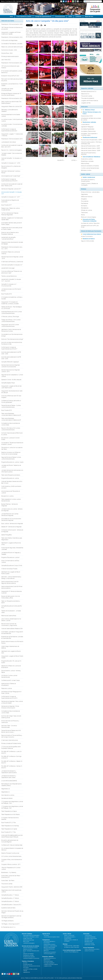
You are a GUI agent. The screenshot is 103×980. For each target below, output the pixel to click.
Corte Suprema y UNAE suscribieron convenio (11, 487)
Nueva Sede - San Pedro (8, 880)
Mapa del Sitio (89, 16)
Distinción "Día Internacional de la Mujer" (12, 339)
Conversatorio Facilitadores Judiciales (12, 44)
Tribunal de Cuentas (7, 884)
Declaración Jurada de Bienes (50, 946)
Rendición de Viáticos (89, 239)
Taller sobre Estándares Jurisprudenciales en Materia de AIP (11, 414)
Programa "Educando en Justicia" (10, 557)
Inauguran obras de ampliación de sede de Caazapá (12, 243)
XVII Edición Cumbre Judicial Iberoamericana (9, 676)
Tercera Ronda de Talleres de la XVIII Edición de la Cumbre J (11, 731)
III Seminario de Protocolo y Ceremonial (12, 262)
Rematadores (85, 208)
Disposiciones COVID (87, 116)
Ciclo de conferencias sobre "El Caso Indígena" (11, 396)
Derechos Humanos (28, 949)
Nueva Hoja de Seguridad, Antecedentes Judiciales (12, 548)
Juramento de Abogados (29, 943)
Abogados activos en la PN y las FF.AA (90, 226)
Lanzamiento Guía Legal (8, 268)
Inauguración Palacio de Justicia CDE (12, 106)
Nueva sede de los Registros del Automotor (10, 201)
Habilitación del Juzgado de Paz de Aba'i (11, 652)
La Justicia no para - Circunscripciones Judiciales (12, 125)
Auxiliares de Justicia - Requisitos (90, 223)
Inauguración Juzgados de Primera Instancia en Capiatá (11, 33)
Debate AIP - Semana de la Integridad (11, 527)
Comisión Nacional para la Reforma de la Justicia (12, 434)
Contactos (78, 16)
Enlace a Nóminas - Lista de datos (90, 192)
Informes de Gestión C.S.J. (50, 954)
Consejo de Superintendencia (43, 16)
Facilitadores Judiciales (28, 955)
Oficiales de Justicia (86, 210)
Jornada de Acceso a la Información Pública (11, 290)
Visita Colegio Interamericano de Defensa (10, 647)
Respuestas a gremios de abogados (31, 935)
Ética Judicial (26, 942)
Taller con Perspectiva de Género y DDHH (11, 602)
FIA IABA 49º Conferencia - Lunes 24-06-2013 (11, 752)
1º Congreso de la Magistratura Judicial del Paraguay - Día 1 (12, 807)
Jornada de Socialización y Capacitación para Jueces (9, 777)
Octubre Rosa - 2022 (7, 53)
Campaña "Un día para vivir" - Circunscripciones (9, 285)
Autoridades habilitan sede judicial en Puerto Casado (12, 224)
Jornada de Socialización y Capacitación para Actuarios (9, 772)
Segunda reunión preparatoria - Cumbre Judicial (12, 375)
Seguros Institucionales (87, 241)
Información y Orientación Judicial (31, 937)
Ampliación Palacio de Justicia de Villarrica (11, 253)
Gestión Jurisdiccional (89, 177)
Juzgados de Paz (86, 103)
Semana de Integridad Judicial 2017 (11, 189)
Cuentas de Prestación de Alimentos (31, 958)
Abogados (84, 199)
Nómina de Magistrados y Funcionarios (49, 942)
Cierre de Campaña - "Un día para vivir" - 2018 (12, 159)
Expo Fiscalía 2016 (7, 294)
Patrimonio (46, 951)
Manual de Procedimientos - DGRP (90, 146)
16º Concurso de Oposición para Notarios (10, 67)
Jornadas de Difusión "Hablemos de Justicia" (11, 466)
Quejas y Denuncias (28, 938)
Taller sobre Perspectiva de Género (11, 475)
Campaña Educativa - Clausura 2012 (11, 905)
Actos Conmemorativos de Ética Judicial (10, 561)
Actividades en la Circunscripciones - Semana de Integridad (11, 519)
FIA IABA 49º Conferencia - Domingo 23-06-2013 (11, 757)
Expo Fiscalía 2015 (7, 410)
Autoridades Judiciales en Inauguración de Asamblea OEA (12, 633)
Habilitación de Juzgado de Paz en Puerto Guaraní (11, 573)
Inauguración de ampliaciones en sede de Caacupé (12, 392)
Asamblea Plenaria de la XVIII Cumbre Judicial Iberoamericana (12, 312)
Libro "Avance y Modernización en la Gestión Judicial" (11, 620)
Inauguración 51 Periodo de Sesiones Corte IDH (12, 592)
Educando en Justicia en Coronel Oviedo (10, 439)
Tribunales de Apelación (88, 98)
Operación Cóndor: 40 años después (11, 380)
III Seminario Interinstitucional (10, 740)
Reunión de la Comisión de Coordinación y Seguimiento (9, 624)
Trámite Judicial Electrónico (9, 276)
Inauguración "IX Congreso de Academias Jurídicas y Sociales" (10, 303)
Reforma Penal (85, 163)
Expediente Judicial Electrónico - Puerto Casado (12, 85)
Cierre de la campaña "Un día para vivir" (12, 265)
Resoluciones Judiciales (89, 122)
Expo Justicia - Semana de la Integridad (12, 523)
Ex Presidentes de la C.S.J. (9, 927)
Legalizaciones (26, 972)
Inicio (81, 1)
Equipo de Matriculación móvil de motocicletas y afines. (11, 597)
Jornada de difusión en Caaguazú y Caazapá (11, 553)
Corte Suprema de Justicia (24, 16)
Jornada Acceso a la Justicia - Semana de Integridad (12, 510)
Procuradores (85, 201)
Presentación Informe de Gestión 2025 (12, 24)
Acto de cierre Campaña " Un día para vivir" (11, 193)
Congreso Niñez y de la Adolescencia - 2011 (12, 860)
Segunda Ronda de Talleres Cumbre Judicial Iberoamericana (11, 458)
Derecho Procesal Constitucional (10, 853)
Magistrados (84, 194)
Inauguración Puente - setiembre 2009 (12, 887)
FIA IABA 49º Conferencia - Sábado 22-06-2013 (12, 762)
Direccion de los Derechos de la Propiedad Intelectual (10, 233)
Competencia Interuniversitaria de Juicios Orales (11, 424)
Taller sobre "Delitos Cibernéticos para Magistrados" (12, 539)
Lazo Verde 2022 (6, 60)
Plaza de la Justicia (7, 688)
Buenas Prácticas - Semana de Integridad (9, 505)
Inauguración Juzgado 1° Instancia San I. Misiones (12, 135)
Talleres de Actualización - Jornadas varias (11, 612)
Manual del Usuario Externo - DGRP (91, 150)
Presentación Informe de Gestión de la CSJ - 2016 (12, 248)
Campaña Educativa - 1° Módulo (10, 895)
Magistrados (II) (6, 789)
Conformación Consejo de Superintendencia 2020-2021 (9, 130)
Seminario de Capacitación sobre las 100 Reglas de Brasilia (11, 917)
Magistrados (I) (5, 792)
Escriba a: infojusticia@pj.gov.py (71, 952)
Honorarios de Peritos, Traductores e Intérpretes (90, 220)
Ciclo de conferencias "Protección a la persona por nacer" (12, 272)
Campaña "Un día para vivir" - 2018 (11, 163)
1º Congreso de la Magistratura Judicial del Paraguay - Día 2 (12, 802)
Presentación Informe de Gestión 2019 (12, 139)
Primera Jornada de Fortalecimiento (11, 743)
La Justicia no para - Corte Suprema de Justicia (12, 120)
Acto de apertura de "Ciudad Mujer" (11, 176)
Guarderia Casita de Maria (8, 908)
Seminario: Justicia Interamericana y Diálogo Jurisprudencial (11, 578)
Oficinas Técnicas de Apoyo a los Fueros (92, 113)
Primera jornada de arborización (10, 56)
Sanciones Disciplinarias (29, 940)
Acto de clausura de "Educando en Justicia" (11, 492)
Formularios (26, 968)
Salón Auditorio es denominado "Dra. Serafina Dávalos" (11, 102)
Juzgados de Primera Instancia (90, 100)
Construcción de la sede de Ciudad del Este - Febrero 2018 (12, 185)
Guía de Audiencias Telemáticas (91, 157)
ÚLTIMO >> (74, 160)
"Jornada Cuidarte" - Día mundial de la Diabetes (12, 154)
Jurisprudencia (85, 124)
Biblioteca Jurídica (86, 170)
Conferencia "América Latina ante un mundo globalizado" (11, 401)
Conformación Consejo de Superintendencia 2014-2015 (9, 697)
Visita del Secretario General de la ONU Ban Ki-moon (12, 482)
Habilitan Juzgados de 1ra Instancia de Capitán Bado (12, 219)
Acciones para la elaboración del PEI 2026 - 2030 (11, 353)
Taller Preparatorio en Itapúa (9, 811)
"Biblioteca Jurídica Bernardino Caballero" (10, 110)
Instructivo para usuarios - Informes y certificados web (91, 143)
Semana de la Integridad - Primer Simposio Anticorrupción (10, 707)
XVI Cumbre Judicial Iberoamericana (11, 856)
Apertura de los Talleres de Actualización (9, 684)
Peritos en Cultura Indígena (88, 217)
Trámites (25, 971)
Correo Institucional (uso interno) (92, 234)
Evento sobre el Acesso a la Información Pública (12, 642)
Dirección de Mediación (28, 954)
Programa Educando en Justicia (10, 478)
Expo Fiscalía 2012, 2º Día (8, 822)
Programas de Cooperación (50, 952)
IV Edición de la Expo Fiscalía (9, 569)
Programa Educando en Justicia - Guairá (12, 462)
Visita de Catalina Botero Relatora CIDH (12, 628)
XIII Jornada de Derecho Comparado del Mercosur (12, 849)
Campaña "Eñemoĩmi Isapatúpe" (10, 362)
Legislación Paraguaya (87, 127)
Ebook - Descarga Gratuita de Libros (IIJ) (31, 951)
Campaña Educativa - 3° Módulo (10, 901)
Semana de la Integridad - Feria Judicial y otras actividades (12, 702)
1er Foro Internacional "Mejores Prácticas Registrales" (10, 214)
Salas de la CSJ (85, 94)
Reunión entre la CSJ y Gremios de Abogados (11, 167)
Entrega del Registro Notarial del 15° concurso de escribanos (11, 94)
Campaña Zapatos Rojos (8, 383)
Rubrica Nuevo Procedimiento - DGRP (91, 140)
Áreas (70, 16)
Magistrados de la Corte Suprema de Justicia (11, 891)
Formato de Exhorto (28, 964)
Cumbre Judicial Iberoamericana (90, 168)
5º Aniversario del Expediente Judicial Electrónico (12, 72)
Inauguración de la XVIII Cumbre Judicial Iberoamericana (10, 325)
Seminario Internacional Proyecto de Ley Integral (12, 912)
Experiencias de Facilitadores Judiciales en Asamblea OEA (12, 637)
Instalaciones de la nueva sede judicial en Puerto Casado (12, 228)
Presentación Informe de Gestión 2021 (12, 63)
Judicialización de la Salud (9, 142)
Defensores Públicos (87, 197)
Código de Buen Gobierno (49, 944)
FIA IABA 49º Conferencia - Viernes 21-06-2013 (12, 767)
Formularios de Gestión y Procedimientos (88, 180)
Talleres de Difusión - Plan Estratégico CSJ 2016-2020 (12, 308)
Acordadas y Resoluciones (88, 131)
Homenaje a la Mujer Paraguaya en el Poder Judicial (11, 692)
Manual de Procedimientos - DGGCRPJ (89, 154)
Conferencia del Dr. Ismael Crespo (11, 680)
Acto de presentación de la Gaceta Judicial (11, 115)
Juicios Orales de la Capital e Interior (52, 937)
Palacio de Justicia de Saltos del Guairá (12, 47)
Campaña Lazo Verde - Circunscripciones (7, 89)
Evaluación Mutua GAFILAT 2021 (10, 76)
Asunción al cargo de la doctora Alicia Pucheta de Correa (12, 343)
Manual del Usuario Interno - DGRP (90, 148)
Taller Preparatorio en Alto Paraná (10, 814)
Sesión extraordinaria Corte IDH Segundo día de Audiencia (10, 582)
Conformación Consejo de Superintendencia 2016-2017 (9, 348)
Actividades (46, 935)
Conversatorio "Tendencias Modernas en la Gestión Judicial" (12, 443)
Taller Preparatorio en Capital (9, 829)
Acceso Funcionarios (87, 236)
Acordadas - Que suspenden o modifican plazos (89, 134)
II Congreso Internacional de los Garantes (10, 818)
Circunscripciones (60, 16)
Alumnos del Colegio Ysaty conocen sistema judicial (11, 717)
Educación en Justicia (7, 496)
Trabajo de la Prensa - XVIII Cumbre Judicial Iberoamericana (11, 320)
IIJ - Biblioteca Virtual (89, 110)
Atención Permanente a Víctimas (30, 948)
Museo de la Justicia (87, 159)
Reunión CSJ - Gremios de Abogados (12, 150)
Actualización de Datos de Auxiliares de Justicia (91, 119)
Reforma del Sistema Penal (9, 616)
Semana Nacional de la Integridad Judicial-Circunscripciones (11, 366)
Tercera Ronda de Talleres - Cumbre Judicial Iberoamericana (11, 406)
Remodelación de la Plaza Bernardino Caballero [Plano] (11, 785)
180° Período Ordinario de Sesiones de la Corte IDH (12, 28)
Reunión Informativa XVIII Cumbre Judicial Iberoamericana (11, 429)
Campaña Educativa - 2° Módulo (10, 898)
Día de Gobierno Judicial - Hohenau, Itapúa (11, 671)
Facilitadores (85, 203)
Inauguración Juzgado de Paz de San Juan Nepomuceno (11, 387)
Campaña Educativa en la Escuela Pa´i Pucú (12, 607)
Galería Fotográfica (6, 535)
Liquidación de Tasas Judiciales (30, 969)
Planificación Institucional (90, 137)
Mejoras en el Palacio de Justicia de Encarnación (11, 667)
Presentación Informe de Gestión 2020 (12, 98)
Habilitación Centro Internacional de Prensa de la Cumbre (11, 330)
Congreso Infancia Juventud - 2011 (11, 864)
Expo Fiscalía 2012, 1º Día (8, 832)
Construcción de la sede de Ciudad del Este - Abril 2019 (12, 146)
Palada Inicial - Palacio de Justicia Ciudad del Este (10, 209)
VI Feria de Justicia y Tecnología (10, 316)
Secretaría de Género (7, 798)
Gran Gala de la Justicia (8, 795)
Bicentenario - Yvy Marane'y (9, 872)
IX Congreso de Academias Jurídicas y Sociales (12, 298)
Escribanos (84, 206)
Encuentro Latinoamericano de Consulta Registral (10, 841)
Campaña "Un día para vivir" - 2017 (11, 197)
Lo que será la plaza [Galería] (9, 781)
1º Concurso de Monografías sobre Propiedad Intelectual (11, 747)
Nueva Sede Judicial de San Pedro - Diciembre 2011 (11, 876)
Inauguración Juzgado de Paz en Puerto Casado (12, 657)
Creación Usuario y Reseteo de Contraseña (89, 184)
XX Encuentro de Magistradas (9, 40)
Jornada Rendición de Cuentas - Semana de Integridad (10, 515)
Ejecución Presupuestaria (49, 947)
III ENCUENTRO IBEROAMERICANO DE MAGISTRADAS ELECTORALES (12, 836)
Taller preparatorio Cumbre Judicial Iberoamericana (11, 500)
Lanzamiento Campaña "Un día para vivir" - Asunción (11, 280)
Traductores (84, 212)
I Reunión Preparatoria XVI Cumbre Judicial (11, 868)
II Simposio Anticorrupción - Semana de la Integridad (12, 531)
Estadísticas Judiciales (87, 161)
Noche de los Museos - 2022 (9, 50)
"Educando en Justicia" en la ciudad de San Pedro (12, 448)
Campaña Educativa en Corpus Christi (12, 565)
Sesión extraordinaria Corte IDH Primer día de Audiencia (12, 587)
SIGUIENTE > (61, 160)
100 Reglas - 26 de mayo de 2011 (11, 924)
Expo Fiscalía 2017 (7, 205)
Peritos (83, 215)
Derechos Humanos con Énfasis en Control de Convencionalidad (11, 453)
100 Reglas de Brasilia (7, 921)
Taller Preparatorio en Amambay (10, 826)
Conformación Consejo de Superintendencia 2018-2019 (9, 180)
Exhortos (25, 963)
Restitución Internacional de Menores (32, 966)
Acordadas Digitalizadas (88, 129)
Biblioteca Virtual (88, 942)
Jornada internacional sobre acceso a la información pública (12, 471)
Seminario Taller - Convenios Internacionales (9, 726)
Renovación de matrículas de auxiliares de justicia (12, 80)
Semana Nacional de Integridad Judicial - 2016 (12, 258)
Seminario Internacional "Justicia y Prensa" (11, 172)
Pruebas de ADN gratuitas (29, 957)
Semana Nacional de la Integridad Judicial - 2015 (11, 371)
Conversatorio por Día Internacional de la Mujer (12, 335)
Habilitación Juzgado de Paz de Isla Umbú (11, 544)
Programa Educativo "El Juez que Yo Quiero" (11, 662)
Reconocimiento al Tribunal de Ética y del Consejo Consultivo (12, 736)
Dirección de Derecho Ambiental (90, 166)
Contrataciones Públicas (49, 949)
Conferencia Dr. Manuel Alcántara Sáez (12, 845)
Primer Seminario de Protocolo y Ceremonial (10, 722)
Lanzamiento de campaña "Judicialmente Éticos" (8, 238)
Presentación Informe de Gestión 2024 (12, 37)
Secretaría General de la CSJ (89, 91)
